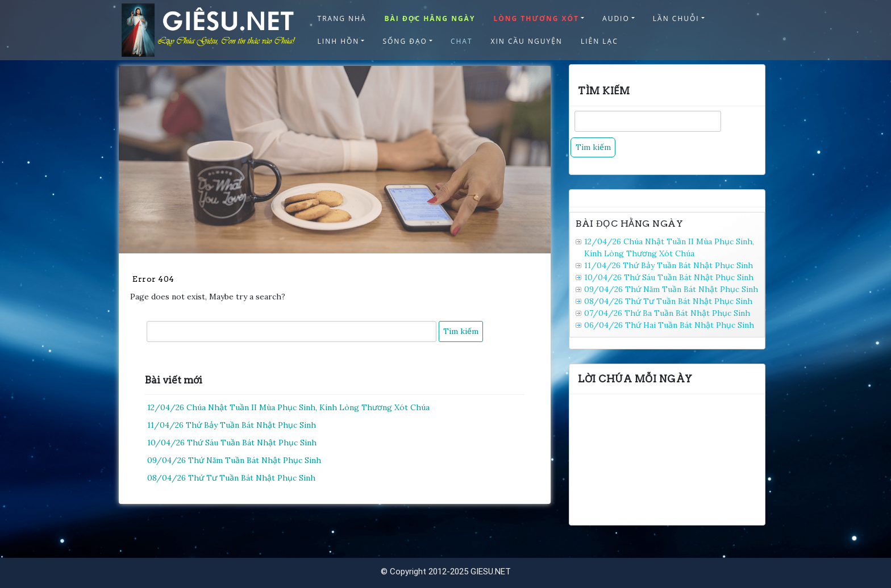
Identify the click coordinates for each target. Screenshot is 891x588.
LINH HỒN (339, 41)
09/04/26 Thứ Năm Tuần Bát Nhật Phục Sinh (234, 460)
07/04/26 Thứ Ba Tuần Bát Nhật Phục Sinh (667, 313)
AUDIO (616, 18)
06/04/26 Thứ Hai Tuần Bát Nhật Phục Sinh (669, 325)
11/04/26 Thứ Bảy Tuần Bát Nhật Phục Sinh (232, 425)
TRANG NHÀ (342, 18)
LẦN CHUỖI (676, 18)
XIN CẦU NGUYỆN (527, 41)
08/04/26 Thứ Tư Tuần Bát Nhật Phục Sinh (231, 478)
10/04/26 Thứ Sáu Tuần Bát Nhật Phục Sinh (232, 443)
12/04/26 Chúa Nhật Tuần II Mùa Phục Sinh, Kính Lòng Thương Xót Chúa (288, 407)
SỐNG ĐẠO (405, 41)
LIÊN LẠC (599, 41)
